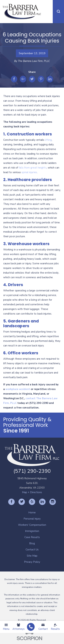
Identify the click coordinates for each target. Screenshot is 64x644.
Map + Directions (32, 492)
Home (32, 513)
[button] (58, 12)
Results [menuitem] (55, 627)
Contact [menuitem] (43, 627)
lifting (48, 140)
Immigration (32, 531)
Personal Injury (32, 519)
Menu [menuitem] (6, 627)
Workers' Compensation (32, 525)
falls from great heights (33, 168)
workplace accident (18, 389)
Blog (32, 543)
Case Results (32, 537)
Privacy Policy (32, 562)
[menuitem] (31, 627)
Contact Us (32, 550)
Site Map (32, 556)
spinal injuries (29, 172)
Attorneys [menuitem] (19, 627)
